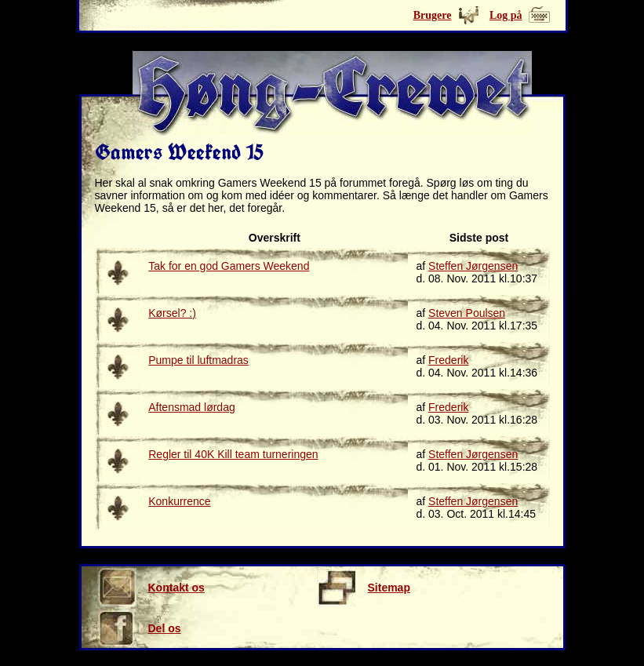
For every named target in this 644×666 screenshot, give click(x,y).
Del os (139, 628)
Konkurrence (179, 501)
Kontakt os (151, 588)
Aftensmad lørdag (192, 407)
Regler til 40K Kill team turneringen (233, 454)
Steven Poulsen (467, 313)
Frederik (448, 360)
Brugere (433, 15)
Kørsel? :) (172, 313)
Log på (506, 15)
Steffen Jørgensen (473, 266)
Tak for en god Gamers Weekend (229, 266)
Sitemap (364, 588)
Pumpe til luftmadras (198, 360)
